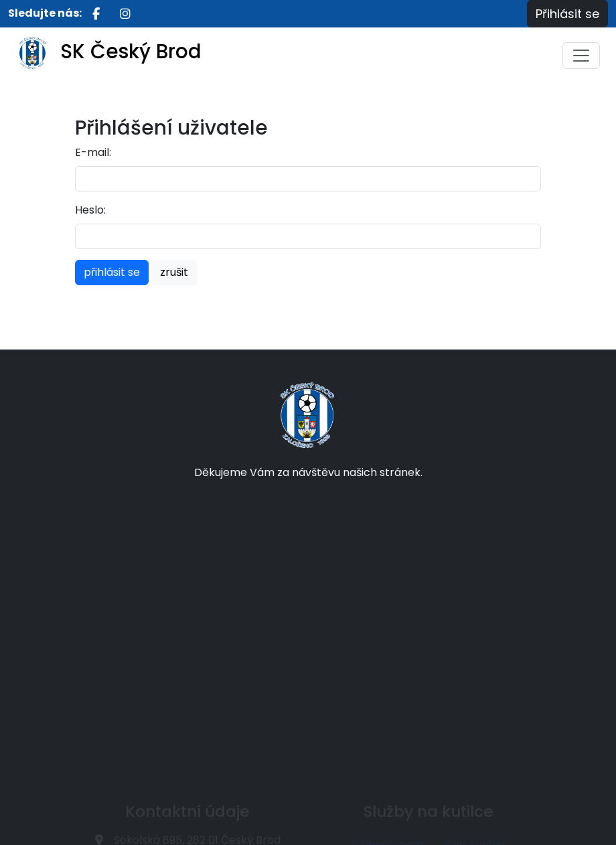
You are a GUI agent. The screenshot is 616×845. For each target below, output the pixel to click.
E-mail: (93, 152)
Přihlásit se (567, 14)
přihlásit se (112, 272)
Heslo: (90, 210)
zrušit (174, 272)
